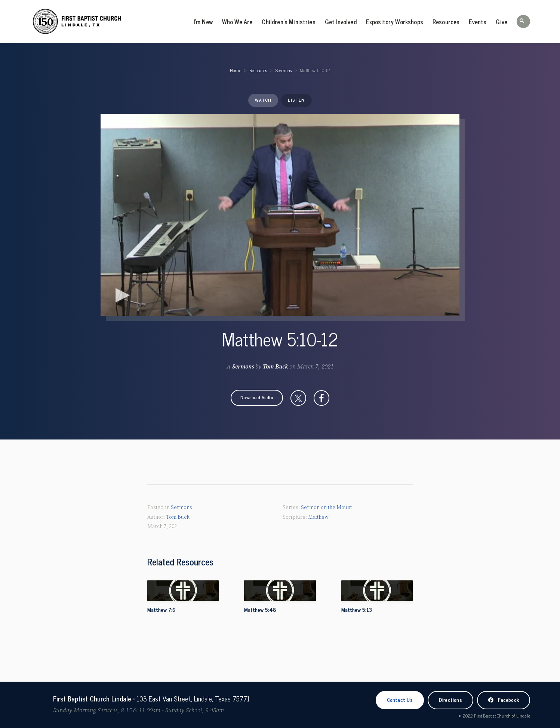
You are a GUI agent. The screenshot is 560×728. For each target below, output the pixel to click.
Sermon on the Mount (326, 508)
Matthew (318, 517)
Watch (263, 100)
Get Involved (341, 22)
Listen (296, 100)
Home (236, 70)
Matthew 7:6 (161, 609)
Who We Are (237, 22)
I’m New (203, 22)
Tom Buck (275, 367)
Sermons (284, 70)
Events (478, 22)
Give (501, 22)
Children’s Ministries (288, 22)
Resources (446, 22)
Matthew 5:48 (260, 609)
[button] (523, 21)
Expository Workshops (395, 22)
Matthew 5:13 (357, 609)
